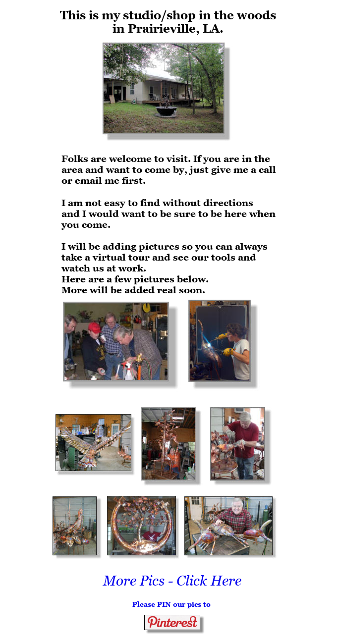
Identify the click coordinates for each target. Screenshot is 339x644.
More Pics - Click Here (172, 581)
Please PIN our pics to (171, 604)
